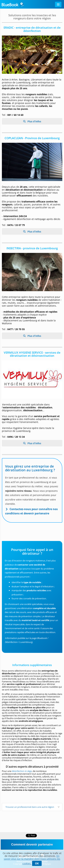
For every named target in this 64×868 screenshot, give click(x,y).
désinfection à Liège (22, 771)
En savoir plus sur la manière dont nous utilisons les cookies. (32, 860)
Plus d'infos (34, 121)
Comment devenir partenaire (32, 844)
